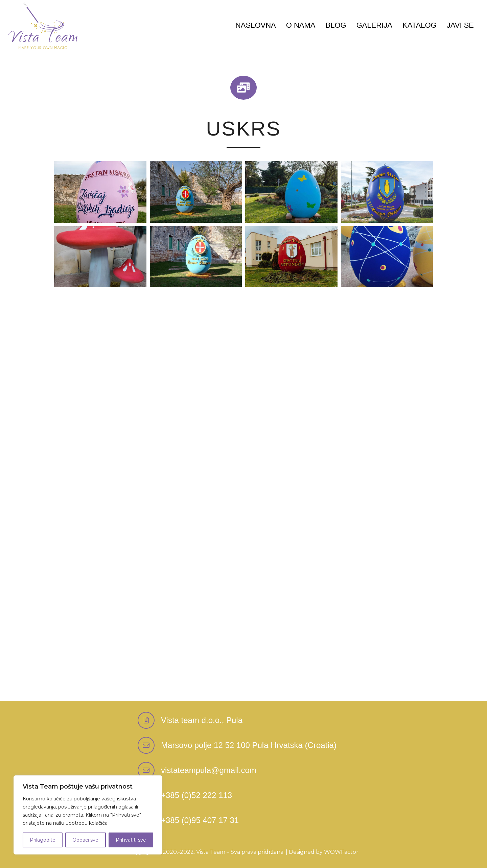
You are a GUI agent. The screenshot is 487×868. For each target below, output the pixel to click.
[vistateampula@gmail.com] (149, 770)
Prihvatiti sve (131, 840)
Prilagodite (43, 840)
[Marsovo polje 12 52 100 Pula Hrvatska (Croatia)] (149, 745)
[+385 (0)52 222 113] (196, 796)
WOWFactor (341, 852)
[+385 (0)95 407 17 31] (200, 821)
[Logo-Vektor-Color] (43, 25)
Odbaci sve (85, 840)
